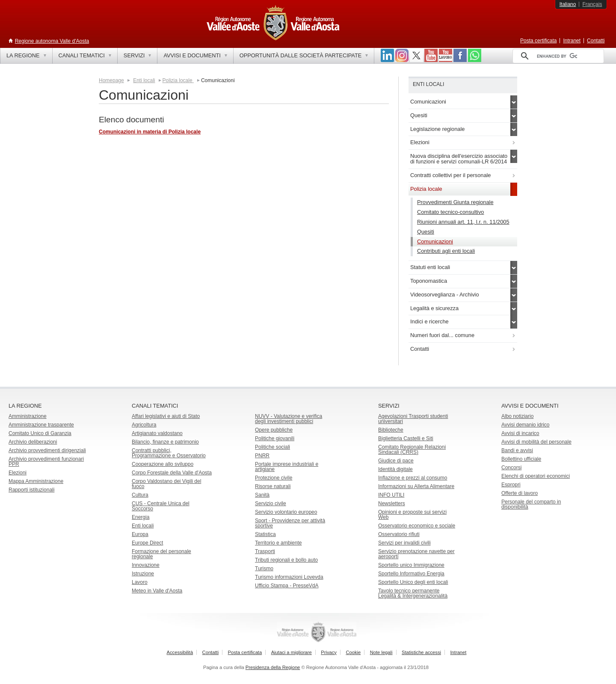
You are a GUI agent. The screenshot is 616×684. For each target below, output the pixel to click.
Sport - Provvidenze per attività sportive (290, 523)
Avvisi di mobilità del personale (536, 442)
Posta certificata (538, 41)
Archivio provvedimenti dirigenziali (47, 450)
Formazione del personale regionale (161, 554)
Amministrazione (28, 416)
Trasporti (265, 551)
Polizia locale (178, 80)
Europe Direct (147, 543)
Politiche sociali (272, 447)
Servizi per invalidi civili (404, 543)
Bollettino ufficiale (521, 459)
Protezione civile (274, 478)
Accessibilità (180, 652)
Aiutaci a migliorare (292, 652)
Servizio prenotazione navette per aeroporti (416, 554)
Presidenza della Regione (273, 667)
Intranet (572, 41)
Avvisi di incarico (520, 433)
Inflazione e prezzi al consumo (413, 478)
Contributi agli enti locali (446, 251)
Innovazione (146, 565)
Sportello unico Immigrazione (411, 565)
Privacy (329, 652)
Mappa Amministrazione (36, 481)
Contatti (596, 41)
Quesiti (426, 232)
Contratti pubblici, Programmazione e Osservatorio (169, 453)
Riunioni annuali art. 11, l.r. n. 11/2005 (463, 222)
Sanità (262, 495)
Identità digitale (395, 469)
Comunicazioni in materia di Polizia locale (150, 132)
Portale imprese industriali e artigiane (287, 467)
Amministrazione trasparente (41, 425)
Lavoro (140, 582)
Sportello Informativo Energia (411, 574)
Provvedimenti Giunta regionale (455, 202)
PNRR (262, 456)
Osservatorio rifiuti (399, 534)
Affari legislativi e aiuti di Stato (166, 416)
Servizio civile (271, 503)
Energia (141, 517)
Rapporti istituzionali (31, 490)
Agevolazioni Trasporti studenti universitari (413, 419)
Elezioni (18, 473)
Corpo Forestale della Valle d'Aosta (172, 473)
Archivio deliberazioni (33, 442)
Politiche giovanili (275, 438)
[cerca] (557, 56)
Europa (140, 534)
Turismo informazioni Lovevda (289, 577)
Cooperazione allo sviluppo (163, 464)
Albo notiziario (517, 416)
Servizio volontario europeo (286, 512)
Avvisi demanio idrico (526, 425)
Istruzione (143, 574)
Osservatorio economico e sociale (417, 526)
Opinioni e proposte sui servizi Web (412, 515)
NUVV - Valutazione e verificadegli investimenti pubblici (289, 419)
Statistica (265, 534)
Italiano (568, 4)
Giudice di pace (396, 461)
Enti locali (144, 80)
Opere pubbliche (274, 430)
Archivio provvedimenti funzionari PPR (46, 462)
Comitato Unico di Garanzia (40, 433)
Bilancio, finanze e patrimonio (165, 442)
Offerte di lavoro (520, 493)
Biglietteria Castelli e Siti (406, 438)
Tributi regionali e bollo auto (286, 560)
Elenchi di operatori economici (536, 476)
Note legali (381, 652)
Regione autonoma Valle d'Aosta (52, 41)
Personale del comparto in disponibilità (531, 504)
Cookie (353, 652)
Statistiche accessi (421, 652)
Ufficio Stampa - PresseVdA (287, 586)
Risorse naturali (273, 486)
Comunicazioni (435, 241)
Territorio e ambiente (278, 543)
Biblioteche (391, 430)
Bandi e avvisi (517, 450)
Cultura (140, 495)
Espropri (511, 485)
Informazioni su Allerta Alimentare (416, 486)
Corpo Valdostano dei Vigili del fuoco (166, 484)
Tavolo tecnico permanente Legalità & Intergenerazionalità (413, 593)
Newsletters (392, 503)
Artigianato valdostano (157, 433)
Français (592, 4)
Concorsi (511, 468)
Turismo (264, 569)
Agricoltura (144, 425)
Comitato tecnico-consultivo (450, 212)
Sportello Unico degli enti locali (413, 582)
